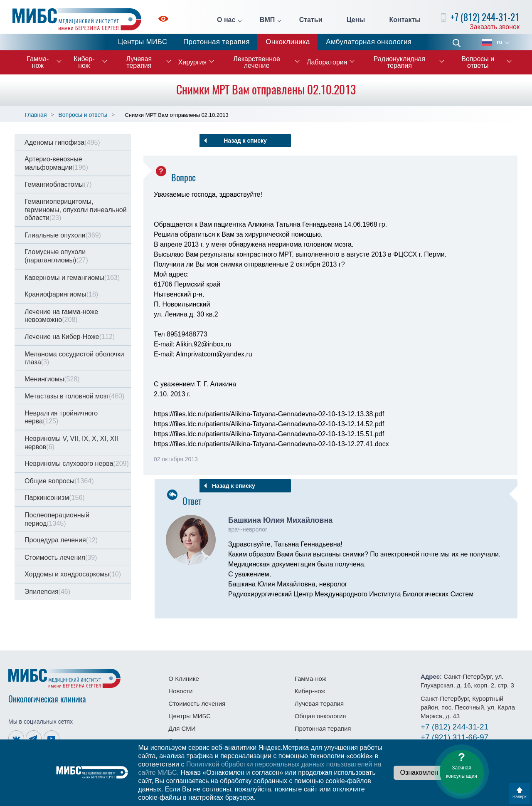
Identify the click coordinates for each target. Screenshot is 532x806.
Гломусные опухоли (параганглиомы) (56, 256)
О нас (226, 20)
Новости (180, 691)
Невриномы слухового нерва (77, 464)
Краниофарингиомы (61, 294)
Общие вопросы (59, 481)
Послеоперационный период (57, 519)
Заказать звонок (495, 27)
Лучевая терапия (139, 62)
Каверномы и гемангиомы (72, 278)
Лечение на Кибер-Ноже (70, 337)
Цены (356, 20)
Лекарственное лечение (257, 62)
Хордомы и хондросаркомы (73, 574)
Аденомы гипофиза (62, 142)
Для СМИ (182, 728)
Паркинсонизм (55, 498)
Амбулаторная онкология (369, 42)
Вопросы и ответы (478, 62)
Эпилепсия (47, 592)
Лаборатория (327, 62)
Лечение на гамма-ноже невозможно (61, 316)
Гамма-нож (38, 62)
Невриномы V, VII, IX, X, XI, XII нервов (71, 443)
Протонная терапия (217, 42)
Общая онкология (320, 716)
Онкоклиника (288, 42)
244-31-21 (454, 727)
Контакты (405, 20)
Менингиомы (52, 379)
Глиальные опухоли (63, 235)
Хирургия (192, 62)
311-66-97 (454, 737)
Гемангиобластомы (58, 184)
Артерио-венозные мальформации (56, 163)
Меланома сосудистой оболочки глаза (74, 358)
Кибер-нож (84, 62)
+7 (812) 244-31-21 (485, 17)
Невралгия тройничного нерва (61, 417)
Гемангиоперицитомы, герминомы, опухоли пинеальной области (76, 210)
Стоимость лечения (61, 558)
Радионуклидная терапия (399, 62)
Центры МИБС (143, 42)
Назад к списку (245, 141)
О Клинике (183, 679)
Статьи (311, 20)
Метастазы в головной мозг (74, 396)
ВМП (267, 20)
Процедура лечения (61, 540)
